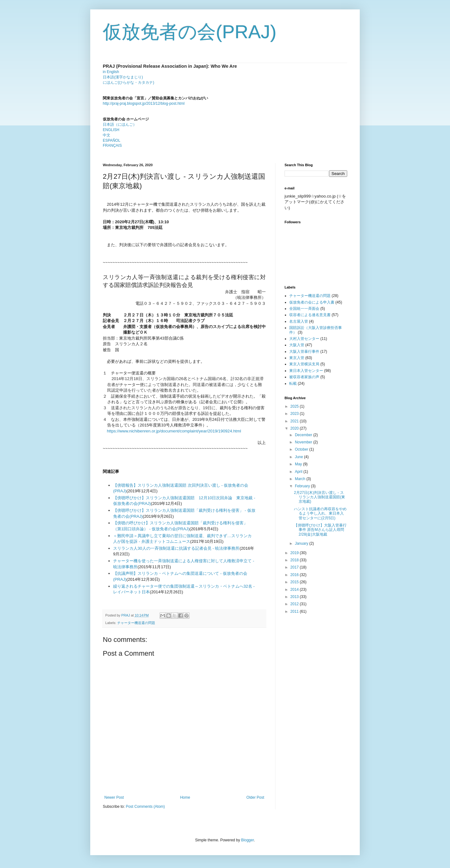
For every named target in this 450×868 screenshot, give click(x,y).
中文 (107, 135)
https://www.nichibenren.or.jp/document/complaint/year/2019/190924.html (174, 431)
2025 (295, 406)
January (302, 543)
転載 (293, 384)
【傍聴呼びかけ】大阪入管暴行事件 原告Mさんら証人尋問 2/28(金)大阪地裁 (320, 530)
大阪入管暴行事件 (304, 352)
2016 (295, 575)
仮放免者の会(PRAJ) (190, 32)
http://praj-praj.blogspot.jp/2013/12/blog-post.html (144, 103)
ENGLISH (111, 130)
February (303, 486)
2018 (295, 560)
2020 (295, 428)
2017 (295, 567)
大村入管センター (304, 339)
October (302, 449)
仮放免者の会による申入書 (312, 302)
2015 (295, 582)
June (299, 457)
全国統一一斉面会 (304, 309)
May (299, 464)
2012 (295, 604)
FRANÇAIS (112, 146)
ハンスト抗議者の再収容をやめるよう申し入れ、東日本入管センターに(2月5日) (320, 513)
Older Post (255, 797)
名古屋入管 (299, 321)
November (304, 442)
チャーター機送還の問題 (136, 623)
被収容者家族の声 (304, 377)
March (301, 479)
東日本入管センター (306, 371)
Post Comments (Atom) (145, 807)
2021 (295, 421)
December (304, 435)
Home (185, 797)
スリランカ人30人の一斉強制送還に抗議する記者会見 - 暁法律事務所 (176, 548)
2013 (295, 597)
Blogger (247, 840)
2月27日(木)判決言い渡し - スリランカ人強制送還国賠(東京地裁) (319, 497)
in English (111, 72)
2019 (295, 553)
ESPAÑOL (112, 140)
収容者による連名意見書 (310, 315)
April (299, 472)
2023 (295, 414)
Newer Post (114, 797)
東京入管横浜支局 (304, 364)
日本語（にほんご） (120, 124)
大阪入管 (297, 345)
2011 (295, 611)
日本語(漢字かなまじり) (123, 77)
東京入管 (297, 358)
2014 (295, 590)
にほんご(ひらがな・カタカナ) (128, 82)
